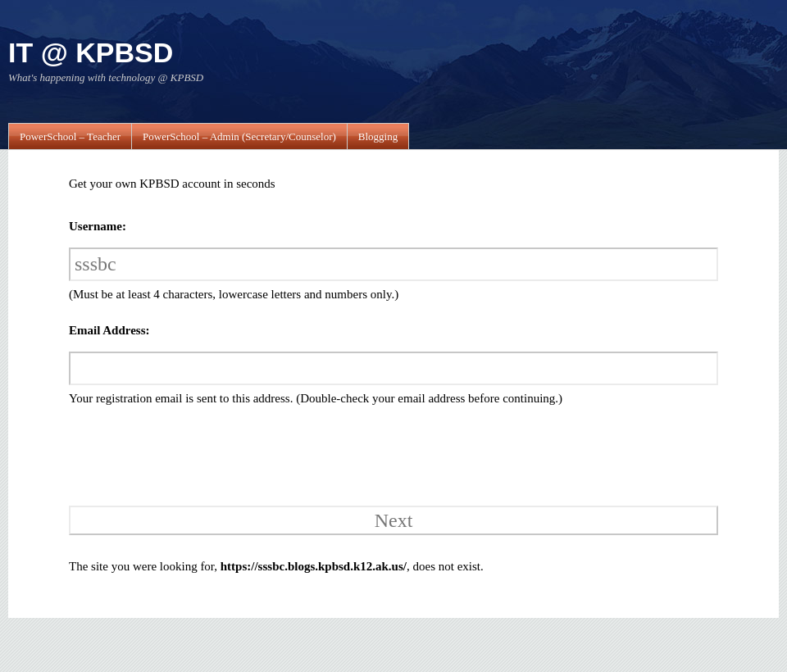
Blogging (378, 136)
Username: (98, 226)
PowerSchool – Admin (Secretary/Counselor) (239, 136)
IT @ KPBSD (91, 52)
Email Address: (109, 330)
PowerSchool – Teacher (70, 136)
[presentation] (181, 454)
